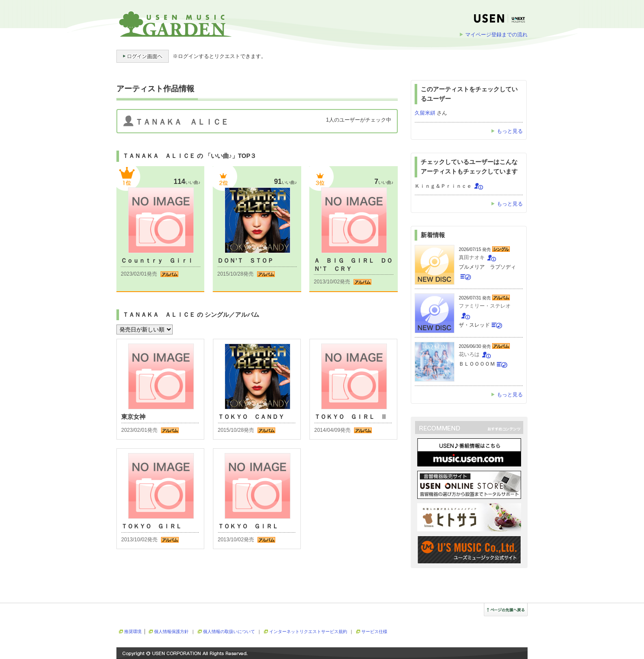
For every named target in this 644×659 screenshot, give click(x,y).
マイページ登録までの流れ (496, 35)
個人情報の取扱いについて (229, 632)
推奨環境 (133, 632)
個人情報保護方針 (171, 632)
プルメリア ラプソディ (487, 267)
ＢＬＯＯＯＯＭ (477, 364)
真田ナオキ (472, 257)
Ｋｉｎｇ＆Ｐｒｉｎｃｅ (443, 186)
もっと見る (510, 131)
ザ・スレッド (474, 325)
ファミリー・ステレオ (485, 306)
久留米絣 (425, 113)
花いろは (469, 354)
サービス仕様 (374, 632)
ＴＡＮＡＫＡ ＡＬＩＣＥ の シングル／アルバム (191, 315)
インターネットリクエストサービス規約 (308, 632)
